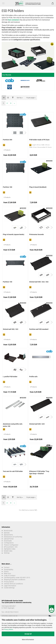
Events (6, 572)
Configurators (9, 543)
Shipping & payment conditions (15, 580)
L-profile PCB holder (10, 377)
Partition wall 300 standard (39, 329)
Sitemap (7, 553)
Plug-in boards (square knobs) (14, 234)
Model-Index (8, 551)
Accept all (28, 634)
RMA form (7, 574)
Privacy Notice (8, 629)
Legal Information (10, 586)
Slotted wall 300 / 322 (11, 329)
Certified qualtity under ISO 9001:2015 (17, 578)
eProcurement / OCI (11, 547)
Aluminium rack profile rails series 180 (13, 425)
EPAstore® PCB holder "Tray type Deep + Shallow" (39, 472)
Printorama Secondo (36, 234)
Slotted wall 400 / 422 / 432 (39, 282)
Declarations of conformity (13, 537)
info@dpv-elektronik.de (10, 616)
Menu (3, 3)
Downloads (8, 541)
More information (28, 640)
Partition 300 (7, 140)
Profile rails (33, 377)
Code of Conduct (10, 576)
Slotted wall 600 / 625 (37, 424)
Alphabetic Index (10, 549)
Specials (7, 533)
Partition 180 (7, 187)
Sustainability (9, 570)
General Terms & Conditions (13, 584)
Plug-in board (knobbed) (38, 187)
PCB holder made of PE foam (39, 140)
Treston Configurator (11, 545)
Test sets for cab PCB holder (13, 471)
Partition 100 (7, 282)
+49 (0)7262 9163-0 (11, 612)
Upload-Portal (9, 539)
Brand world (8, 531)
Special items (8, 535)
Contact (7, 567)
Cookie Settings (9, 588)
